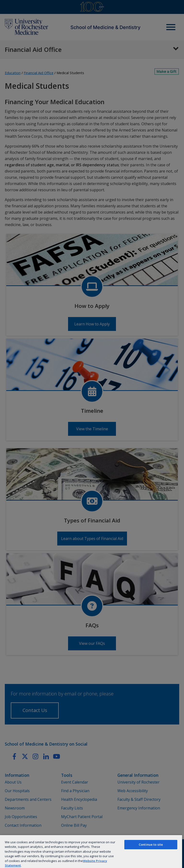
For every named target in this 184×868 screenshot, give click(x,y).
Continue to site (151, 844)
